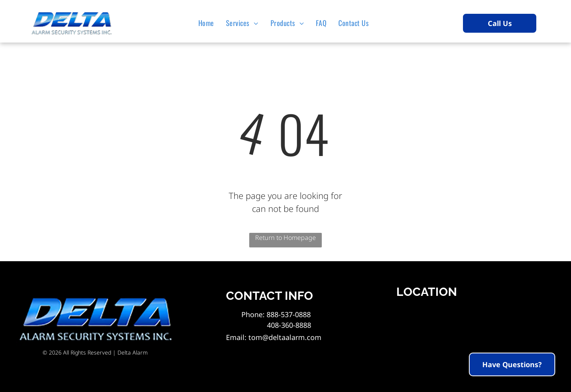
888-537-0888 (289, 314)
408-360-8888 (276, 325)
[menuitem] (208, 23)
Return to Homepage (285, 238)
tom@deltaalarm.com (285, 337)
